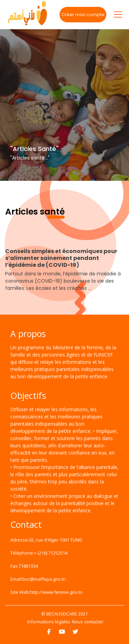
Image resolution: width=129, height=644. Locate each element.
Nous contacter (88, 622)
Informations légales (49, 622)
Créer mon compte (83, 15)
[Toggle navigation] (118, 14)
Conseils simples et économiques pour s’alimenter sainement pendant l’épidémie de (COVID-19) (61, 258)
